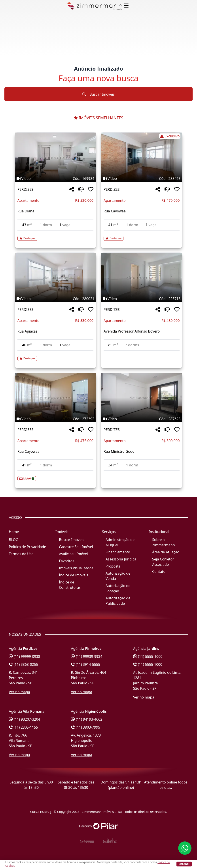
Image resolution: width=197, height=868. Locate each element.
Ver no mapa (19, 692)
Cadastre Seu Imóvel (76, 547)
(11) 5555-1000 (148, 656)
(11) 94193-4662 (87, 719)
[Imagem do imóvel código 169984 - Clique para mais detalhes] (55, 157)
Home (14, 532)
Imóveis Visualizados (76, 568)
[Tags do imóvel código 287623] (142, 419)
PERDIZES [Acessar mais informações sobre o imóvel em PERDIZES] (25, 189)
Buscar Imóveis (98, 94)
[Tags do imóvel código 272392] (55, 419)
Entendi (184, 864)
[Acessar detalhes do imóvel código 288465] (142, 236)
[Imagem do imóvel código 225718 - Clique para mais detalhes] (142, 277)
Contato (159, 572)
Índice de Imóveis (74, 575)
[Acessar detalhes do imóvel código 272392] (55, 476)
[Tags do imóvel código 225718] (142, 299)
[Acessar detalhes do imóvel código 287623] (142, 473)
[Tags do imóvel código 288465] (142, 136)
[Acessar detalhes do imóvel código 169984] (55, 236)
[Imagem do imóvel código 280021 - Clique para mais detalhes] (55, 277)
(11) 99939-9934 (87, 656)
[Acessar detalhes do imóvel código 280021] (55, 356)
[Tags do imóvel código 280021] (55, 299)
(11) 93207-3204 (25, 719)
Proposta (113, 566)
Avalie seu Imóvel (73, 554)
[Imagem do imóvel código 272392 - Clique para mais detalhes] (55, 398)
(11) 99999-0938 (25, 656)
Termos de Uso (21, 554)
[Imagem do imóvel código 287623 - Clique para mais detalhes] (142, 398)
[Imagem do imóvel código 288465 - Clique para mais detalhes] (142, 157)
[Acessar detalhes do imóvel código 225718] (142, 353)
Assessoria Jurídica (121, 559)
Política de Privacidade (27, 547)
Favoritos (67, 561)
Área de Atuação (166, 552)
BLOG (14, 540)
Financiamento (118, 552)
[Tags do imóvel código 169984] (55, 179)
